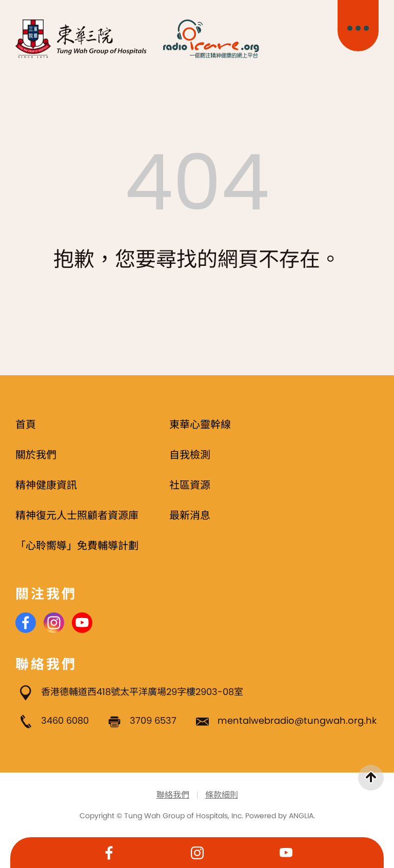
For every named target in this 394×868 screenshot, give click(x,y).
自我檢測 (190, 455)
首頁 (26, 425)
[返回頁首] (371, 778)
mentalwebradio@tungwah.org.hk (297, 720)
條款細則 (222, 795)
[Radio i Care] (211, 39)
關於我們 (36, 455)
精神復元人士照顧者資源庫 (77, 515)
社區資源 (190, 485)
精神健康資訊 (46, 485)
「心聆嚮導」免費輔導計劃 (77, 546)
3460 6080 (65, 720)
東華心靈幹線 (200, 425)
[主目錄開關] (358, 26)
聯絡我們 (173, 795)
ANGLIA (301, 816)
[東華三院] (81, 39)
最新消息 (190, 515)
